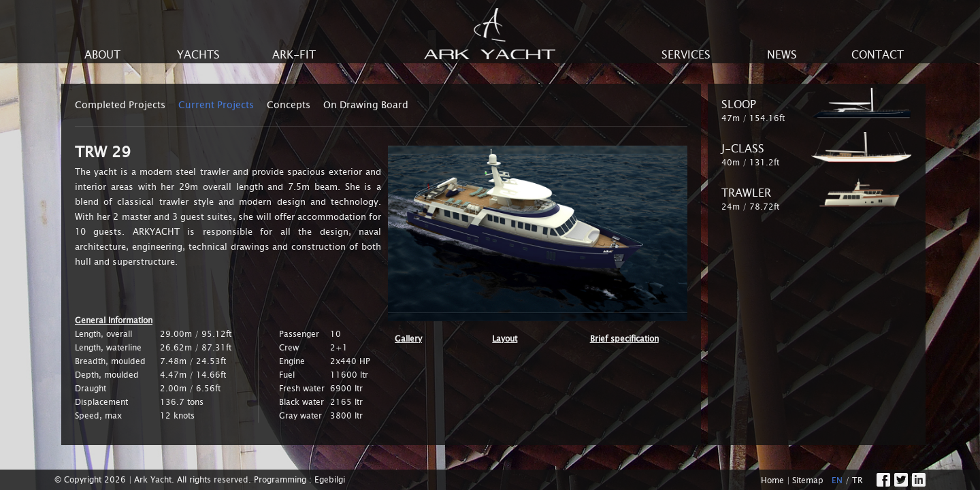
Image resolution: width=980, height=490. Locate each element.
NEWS (782, 55)
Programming (280, 480)
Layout (505, 339)
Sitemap (808, 480)
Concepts (289, 105)
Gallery (408, 339)
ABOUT (102, 55)
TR (857, 480)
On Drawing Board (366, 105)
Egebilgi (330, 480)
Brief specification (624, 339)
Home (772, 480)
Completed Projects (120, 105)
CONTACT (878, 55)
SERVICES (686, 55)
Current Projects (216, 105)
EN (837, 480)
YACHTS (198, 55)
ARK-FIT (294, 55)
